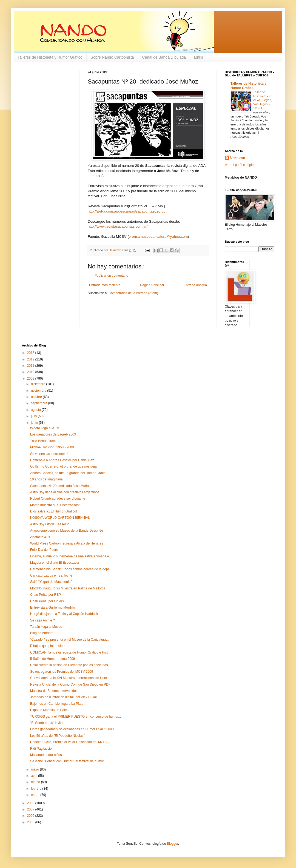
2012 (31, 359)
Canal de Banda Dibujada (164, 57)
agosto (36, 410)
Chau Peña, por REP (45, 595)
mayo (35, 769)
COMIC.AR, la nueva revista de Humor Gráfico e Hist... (70, 652)
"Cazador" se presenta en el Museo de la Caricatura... (69, 640)
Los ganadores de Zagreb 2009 (53, 434)
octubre (37, 397)
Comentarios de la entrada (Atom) (133, 293)
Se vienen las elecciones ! (49, 454)
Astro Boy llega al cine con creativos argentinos (65, 492)
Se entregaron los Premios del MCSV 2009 (62, 672)
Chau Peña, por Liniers (47, 601)
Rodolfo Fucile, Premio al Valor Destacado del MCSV (69, 742)
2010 (31, 372)
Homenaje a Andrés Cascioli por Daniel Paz (62, 460)
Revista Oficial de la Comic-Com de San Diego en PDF (70, 684)
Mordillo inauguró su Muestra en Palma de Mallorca (68, 588)
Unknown (238, 158)
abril (35, 776)
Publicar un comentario (111, 276)
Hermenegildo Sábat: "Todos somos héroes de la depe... (71, 569)
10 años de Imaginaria (46, 479)
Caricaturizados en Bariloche (51, 575)
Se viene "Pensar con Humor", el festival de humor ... (69, 761)
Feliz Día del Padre (44, 550)
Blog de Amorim (42, 633)
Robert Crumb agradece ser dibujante (58, 499)
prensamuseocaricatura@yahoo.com (158, 237)
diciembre (39, 384)
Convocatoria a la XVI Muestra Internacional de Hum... (70, 678)
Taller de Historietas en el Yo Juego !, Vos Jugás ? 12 (263, 100)
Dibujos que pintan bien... (49, 646)
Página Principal (152, 285)
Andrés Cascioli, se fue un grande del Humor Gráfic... (69, 473)
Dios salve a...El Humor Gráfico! (54, 511)
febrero (37, 789)
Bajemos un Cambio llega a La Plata (57, 704)
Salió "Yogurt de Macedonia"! (51, 582)
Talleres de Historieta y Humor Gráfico (50, 57)
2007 (31, 809)
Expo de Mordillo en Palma (50, 710)
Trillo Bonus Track (43, 441)
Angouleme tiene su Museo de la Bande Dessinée (67, 531)
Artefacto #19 (40, 537)
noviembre (39, 391)
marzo (36, 782)
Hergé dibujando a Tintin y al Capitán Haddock (64, 614)
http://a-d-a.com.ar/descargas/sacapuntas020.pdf (127, 211)
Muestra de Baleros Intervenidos (54, 691)
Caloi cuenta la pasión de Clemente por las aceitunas (69, 665)
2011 (31, 366)
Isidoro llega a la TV (45, 428)
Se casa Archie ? (42, 620)
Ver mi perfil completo (240, 165)
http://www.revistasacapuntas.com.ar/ (118, 226)
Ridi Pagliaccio (41, 749)
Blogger (173, 844)
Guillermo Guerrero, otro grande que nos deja (63, 466)
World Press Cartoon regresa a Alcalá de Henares (67, 543)
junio (35, 423)
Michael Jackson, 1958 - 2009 (52, 447)
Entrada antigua (195, 285)
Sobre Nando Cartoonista (112, 57)
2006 (31, 816)
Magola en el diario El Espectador (55, 563)
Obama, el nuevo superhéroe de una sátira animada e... (71, 556)
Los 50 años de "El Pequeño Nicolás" (57, 736)
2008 (31, 803)
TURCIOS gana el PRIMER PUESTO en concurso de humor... (76, 717)
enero (36, 795)
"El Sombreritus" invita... (48, 723)
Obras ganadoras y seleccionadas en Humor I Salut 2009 (72, 729)
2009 (31, 379)
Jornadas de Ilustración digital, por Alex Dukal (63, 697)
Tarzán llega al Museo (46, 627)
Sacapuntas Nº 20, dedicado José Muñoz (60, 486)
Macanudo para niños (46, 755)
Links (199, 57)
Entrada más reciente (105, 285)
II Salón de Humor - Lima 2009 (52, 659)
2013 (31, 353)
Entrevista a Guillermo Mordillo (52, 608)
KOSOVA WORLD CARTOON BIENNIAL (60, 518)
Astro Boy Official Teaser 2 (49, 524)
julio (34, 416)
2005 (31, 822)
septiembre (40, 403)
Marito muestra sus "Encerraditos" (55, 505)
